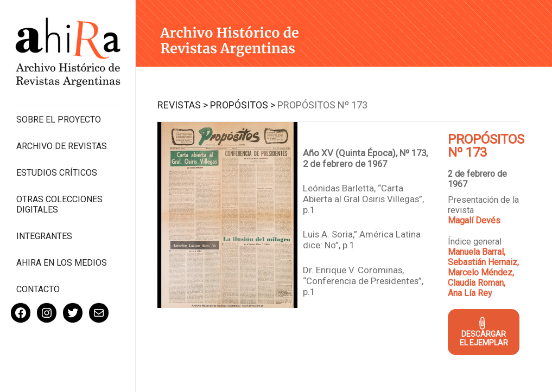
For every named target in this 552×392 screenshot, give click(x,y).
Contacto (38, 289)
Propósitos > (243, 105)
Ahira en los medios (62, 263)
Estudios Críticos (57, 173)
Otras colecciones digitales (59, 204)
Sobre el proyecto (59, 120)
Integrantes (44, 236)
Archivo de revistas (62, 146)
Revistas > (183, 105)
